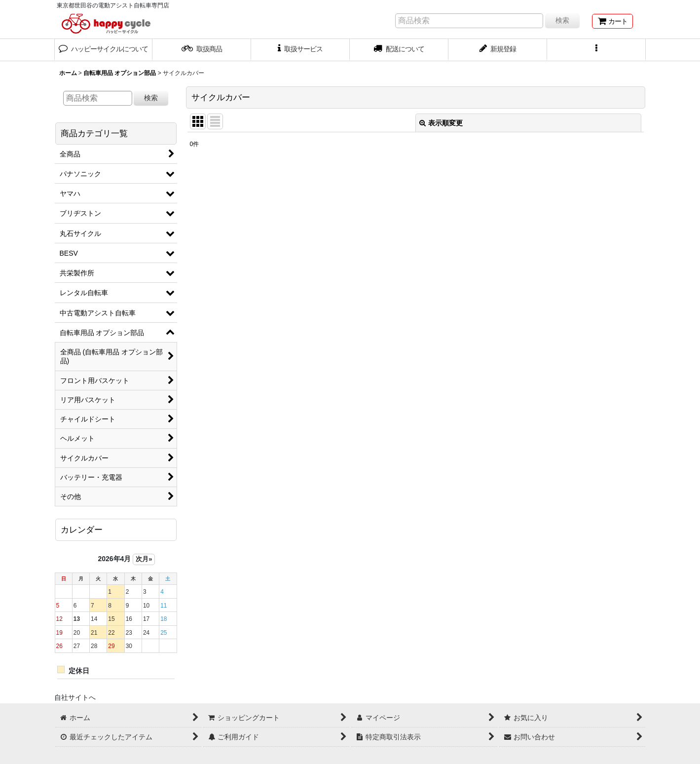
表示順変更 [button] (441, 123)
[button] (596, 50)
